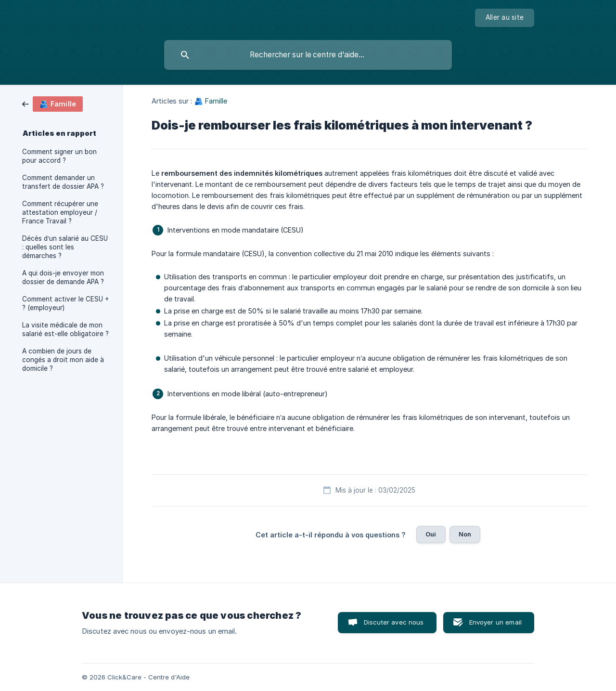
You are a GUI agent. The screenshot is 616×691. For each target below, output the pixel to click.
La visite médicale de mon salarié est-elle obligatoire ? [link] (65, 329)
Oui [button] (431, 534)
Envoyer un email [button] (495, 622)
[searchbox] (308, 55)
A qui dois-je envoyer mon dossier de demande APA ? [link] (63, 277)
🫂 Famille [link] (211, 101)
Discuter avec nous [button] (394, 622)
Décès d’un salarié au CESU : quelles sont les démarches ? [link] (65, 247)
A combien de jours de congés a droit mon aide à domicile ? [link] (63, 360)
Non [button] (465, 534)
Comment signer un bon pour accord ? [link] (59, 156)
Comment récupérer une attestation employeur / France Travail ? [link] (60, 212)
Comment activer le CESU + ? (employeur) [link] (65, 303)
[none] (505, 18)
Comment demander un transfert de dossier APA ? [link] (63, 182)
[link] (52, 103)
